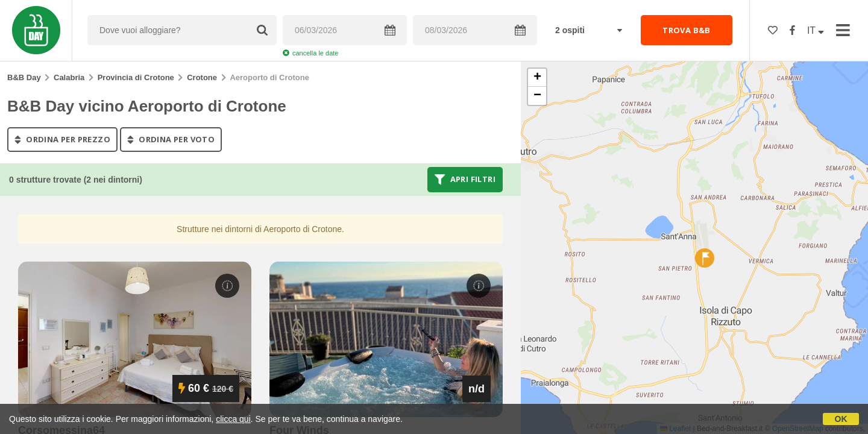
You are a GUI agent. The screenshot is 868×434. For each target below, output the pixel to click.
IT (816, 30)
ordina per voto (171, 139)
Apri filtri (465, 180)
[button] (705, 258)
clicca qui (233, 419)
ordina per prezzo (62, 139)
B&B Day (24, 77)
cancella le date (310, 53)
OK (841, 419)
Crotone (202, 77)
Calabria (69, 77)
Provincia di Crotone (136, 77)
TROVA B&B (687, 30)
